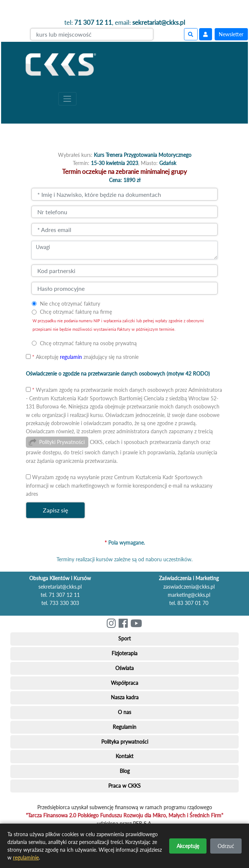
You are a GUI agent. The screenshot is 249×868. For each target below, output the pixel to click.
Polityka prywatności (125, 742)
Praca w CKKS (124, 786)
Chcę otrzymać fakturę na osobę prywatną (88, 343)
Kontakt (124, 756)
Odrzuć (226, 846)
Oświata (124, 668)
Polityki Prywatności (62, 442)
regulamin (71, 357)
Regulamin (124, 727)
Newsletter (231, 34)
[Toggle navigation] (67, 99)
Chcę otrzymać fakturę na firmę (76, 312)
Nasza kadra (125, 697)
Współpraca (124, 683)
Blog (125, 771)
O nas (124, 712)
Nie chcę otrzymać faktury (70, 304)
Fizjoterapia (124, 653)
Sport (124, 638)
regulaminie (26, 857)
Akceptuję (188, 846)
